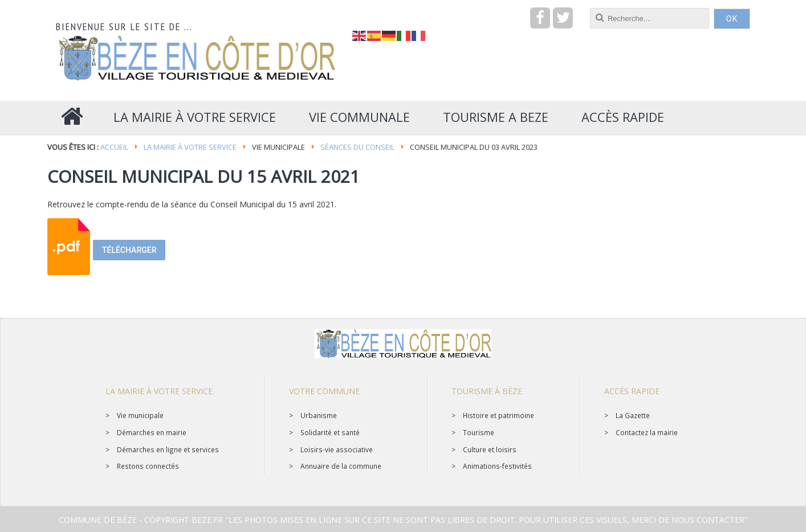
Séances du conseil (357, 147)
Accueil (114, 147)
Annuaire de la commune (341, 466)
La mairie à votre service (190, 147)
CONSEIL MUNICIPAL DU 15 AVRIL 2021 (203, 176)
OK (732, 19)
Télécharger (129, 250)
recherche (353, 8)
